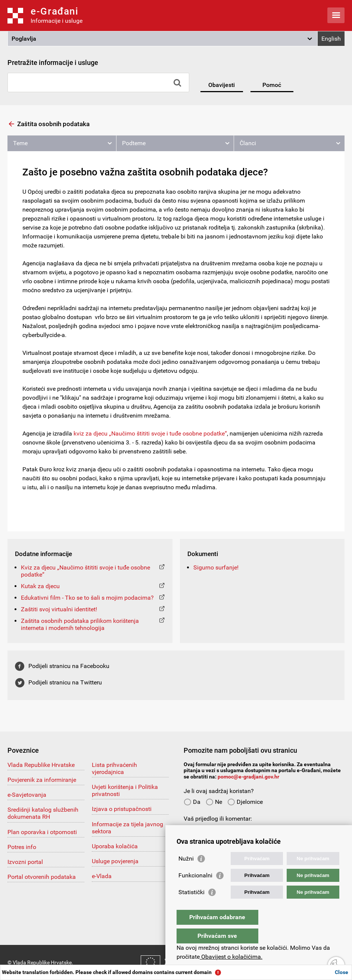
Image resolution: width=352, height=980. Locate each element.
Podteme (134, 143)
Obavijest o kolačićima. (231, 957)
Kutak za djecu (40, 586)
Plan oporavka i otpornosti (42, 832)
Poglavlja (24, 39)
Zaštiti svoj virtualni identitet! (59, 609)
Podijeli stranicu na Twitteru (65, 682)
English (331, 39)
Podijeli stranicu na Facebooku (69, 666)
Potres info (22, 847)
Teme (20, 143)
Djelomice (245, 802)
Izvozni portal (25, 862)
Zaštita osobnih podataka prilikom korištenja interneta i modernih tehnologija (80, 624)
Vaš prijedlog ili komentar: (218, 819)
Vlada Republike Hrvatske (41, 765)
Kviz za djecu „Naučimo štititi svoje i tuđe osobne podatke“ (85, 571)
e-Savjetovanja (27, 795)
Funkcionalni (195, 890)
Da (192, 802)
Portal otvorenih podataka (42, 877)
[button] (163, 39)
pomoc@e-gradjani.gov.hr (248, 777)
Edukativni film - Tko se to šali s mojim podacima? (87, 598)
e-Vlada (102, 876)
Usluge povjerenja (115, 861)
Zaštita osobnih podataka (53, 124)
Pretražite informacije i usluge (53, 63)
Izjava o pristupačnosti (122, 809)
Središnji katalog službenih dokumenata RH (43, 813)
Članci (248, 143)
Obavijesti (222, 85)
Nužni (186, 873)
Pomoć (272, 85)
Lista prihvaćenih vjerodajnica (114, 768)
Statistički (191, 907)
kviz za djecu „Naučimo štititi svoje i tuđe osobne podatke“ (150, 433)
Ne (214, 802)
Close (342, 972)
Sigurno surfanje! (216, 567)
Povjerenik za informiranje (42, 780)
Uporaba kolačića (115, 846)
